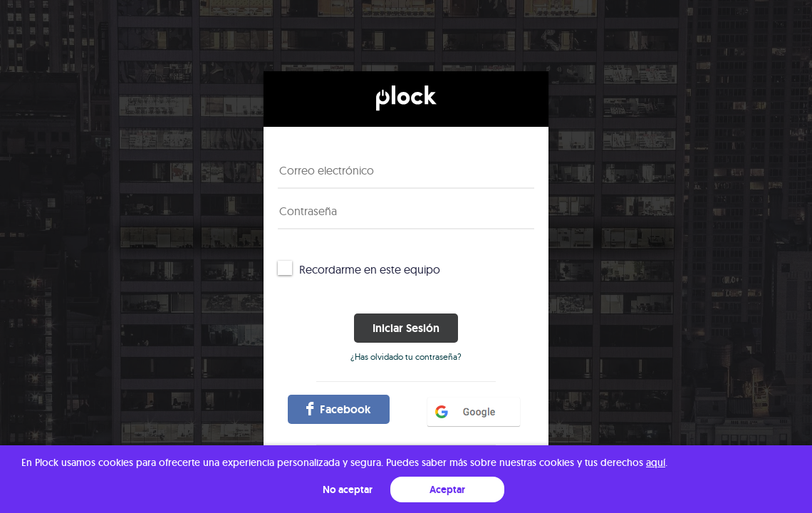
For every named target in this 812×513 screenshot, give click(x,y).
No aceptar (348, 489)
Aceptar (447, 489)
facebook (339, 409)
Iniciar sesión (406, 328)
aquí (656, 462)
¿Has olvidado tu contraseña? (406, 357)
